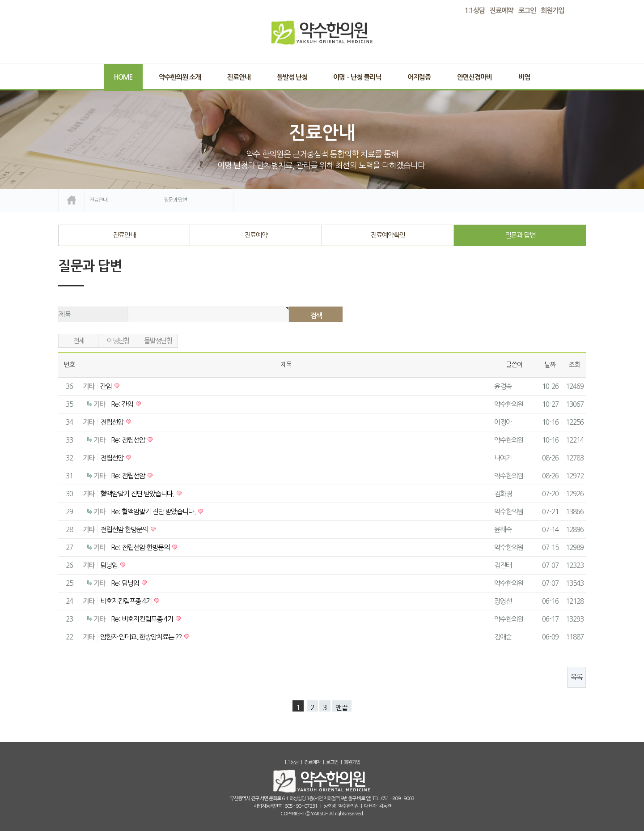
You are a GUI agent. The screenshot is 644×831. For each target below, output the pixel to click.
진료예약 (256, 235)
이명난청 (118, 341)
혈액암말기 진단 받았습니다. (138, 494)
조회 (575, 365)
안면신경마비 (475, 77)
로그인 (527, 11)
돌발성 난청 (292, 77)
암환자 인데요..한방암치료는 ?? (142, 637)
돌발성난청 (158, 341)
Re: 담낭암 (126, 583)
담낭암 (110, 565)
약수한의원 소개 (180, 77)
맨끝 (342, 708)
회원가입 (552, 11)
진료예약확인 (388, 235)
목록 (576, 677)
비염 (524, 77)
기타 (89, 386)
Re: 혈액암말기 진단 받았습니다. (154, 512)
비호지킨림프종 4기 (127, 601)
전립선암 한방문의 (125, 530)
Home (123, 77)
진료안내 (239, 77)
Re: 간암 (123, 404)
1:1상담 (291, 762)
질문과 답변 (520, 235)
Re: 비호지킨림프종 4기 (143, 619)
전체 (78, 341)
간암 (107, 386)
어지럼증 (419, 77)
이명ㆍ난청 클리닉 (357, 77)
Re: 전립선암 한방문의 (141, 548)
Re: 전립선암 (129, 440)
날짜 (550, 365)
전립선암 (112, 422)
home (72, 200)
